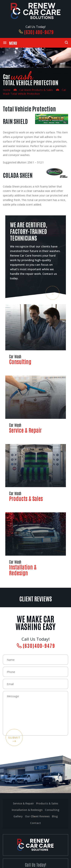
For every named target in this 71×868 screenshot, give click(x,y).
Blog (55, 816)
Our (37, 816)
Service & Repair (36, 405)
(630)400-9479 (39, 645)
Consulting (36, 335)
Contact (35, 823)
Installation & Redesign (36, 544)
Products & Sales (36, 473)
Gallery (18, 816)
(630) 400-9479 (39, 32)
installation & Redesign (27, 810)
